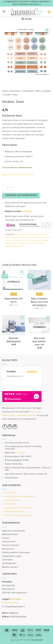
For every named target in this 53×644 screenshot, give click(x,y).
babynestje (35, 412)
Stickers (41, 243)
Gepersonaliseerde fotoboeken (20, 497)
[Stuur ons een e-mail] (15, 427)
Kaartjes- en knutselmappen (16, 243)
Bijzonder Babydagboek (14, 340)
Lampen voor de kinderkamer (19, 508)
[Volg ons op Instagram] (10, 427)
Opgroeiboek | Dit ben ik (14, 301)
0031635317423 (12, 603)
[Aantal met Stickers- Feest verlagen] (4, 188)
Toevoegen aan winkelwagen (21, 196)
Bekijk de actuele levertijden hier (18, 175)
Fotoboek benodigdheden (37, 235)
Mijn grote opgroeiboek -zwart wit (39, 342)
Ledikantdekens (12, 501)
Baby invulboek (43, 91)
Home (5, 91)
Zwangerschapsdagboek (14, 246)
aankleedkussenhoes (27, 416)
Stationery (15, 91)
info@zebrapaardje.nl (15, 607)
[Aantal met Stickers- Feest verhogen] (12, 188)
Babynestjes (11, 493)
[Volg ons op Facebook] (5, 427)
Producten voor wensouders (19, 516)
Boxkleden (10, 504)
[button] (4, 11)
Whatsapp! (16, 600)
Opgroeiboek (32, 243)
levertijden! (20, 453)
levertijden (27, 212)
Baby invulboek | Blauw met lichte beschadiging (39, 302)
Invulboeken (28, 91)
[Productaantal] (8, 188)
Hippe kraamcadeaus (15, 512)
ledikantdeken (9, 416)
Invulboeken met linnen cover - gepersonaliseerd (29, 241)
